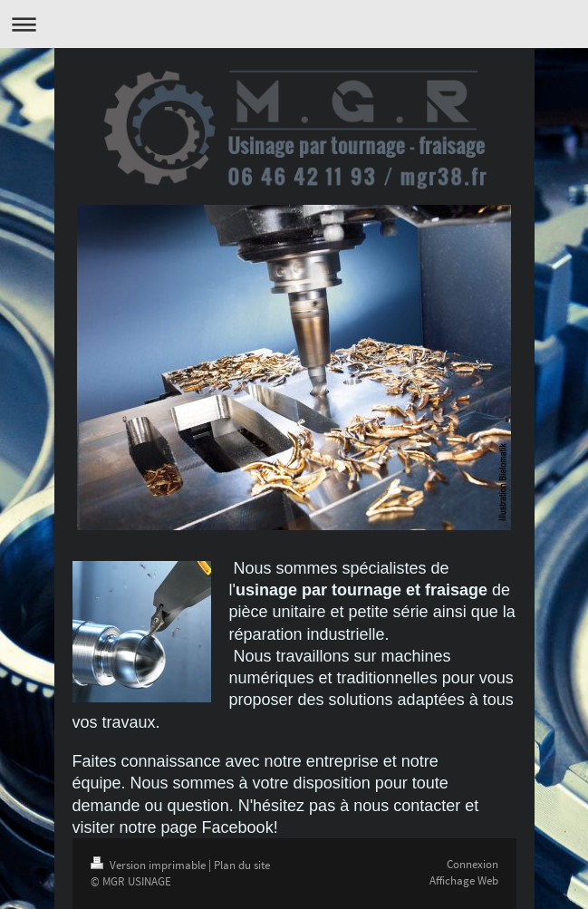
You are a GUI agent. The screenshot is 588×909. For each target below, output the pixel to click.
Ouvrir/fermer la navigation (294, 24)
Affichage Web (464, 880)
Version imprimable (149, 865)
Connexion (472, 864)
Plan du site (242, 865)
